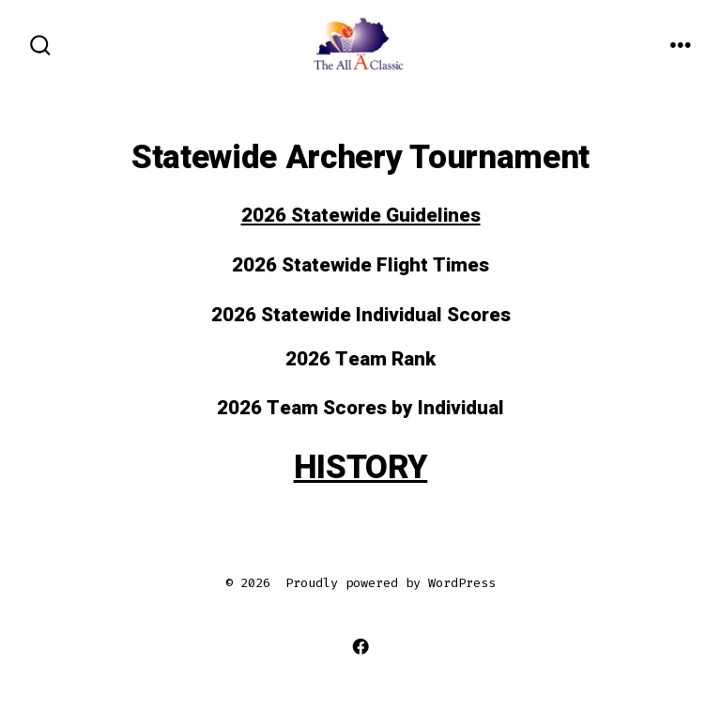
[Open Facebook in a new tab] (361, 647)
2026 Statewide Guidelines (361, 216)
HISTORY (361, 468)
